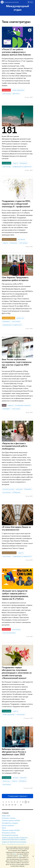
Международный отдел (17, 8)
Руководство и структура (9, 818)
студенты (15, 163)
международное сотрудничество (22, 166)
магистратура (7, 94)
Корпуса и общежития (8, 825)
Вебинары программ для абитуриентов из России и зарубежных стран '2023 (14, 752)
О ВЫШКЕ (5, 813)
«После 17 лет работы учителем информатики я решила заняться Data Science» (16, 52)
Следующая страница (18, 796)
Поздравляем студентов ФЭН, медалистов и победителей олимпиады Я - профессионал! (16, 204)
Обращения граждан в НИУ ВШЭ (11, 830)
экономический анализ (9, 633)
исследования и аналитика (23, 405)
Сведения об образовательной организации (14, 842)
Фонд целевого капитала (9, 833)
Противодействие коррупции (10, 835)
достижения (21, 239)
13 (9, 805)
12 (6, 805)
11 (3, 805)
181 (9, 130)
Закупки (4, 828)
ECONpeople (16, 492)
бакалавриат (24, 163)
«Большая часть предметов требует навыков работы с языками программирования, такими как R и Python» (15, 595)
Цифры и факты (6, 816)
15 (15, 805)
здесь (15, 854)
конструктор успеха (8, 489)
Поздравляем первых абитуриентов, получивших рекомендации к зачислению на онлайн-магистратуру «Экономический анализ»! (17, 673)
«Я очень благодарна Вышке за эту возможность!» (16, 528)
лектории (15, 778)
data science (16, 94)
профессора (20, 318)
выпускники (19, 489)
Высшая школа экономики (11, 2)
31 (21, 805)
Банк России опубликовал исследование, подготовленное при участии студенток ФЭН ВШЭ (17, 363)
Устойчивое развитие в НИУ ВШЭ (11, 820)
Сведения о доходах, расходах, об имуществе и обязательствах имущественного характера (15, 838)
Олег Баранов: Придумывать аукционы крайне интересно (15, 279)
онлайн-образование (18, 90)
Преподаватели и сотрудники (10, 823)
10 (29, 802)
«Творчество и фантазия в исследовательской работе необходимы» (15, 446)
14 (12, 805)
